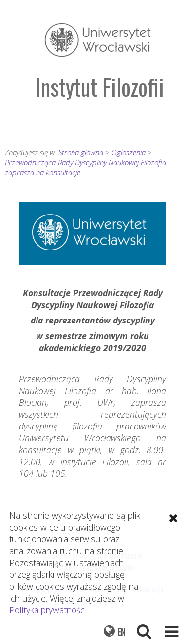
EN (121, 632)
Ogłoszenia (129, 152)
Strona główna (81, 152)
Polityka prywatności (48, 610)
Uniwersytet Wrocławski (98, 40)
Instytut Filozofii (100, 87)
